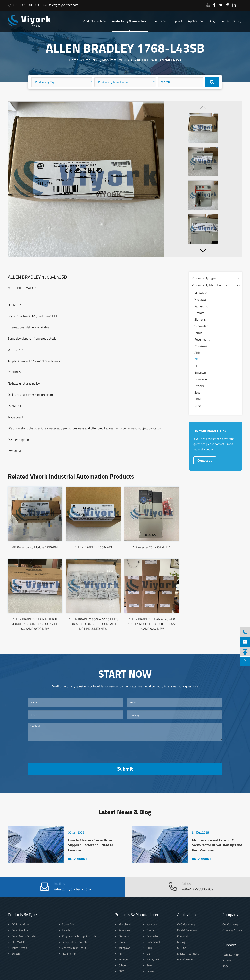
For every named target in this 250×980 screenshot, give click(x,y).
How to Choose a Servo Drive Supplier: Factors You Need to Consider (91, 845)
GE (196, 366)
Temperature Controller (75, 942)
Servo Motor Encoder (24, 936)
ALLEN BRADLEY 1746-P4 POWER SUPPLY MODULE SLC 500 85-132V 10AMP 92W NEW (152, 624)
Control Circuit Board (74, 948)
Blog (212, 21)
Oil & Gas (182, 948)
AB (130, 60)
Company (160, 21)
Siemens (200, 319)
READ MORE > (78, 859)
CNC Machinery (186, 924)
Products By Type (94, 21)
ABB (197, 353)
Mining (181, 942)
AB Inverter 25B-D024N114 (152, 547)
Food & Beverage (187, 930)
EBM (197, 399)
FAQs (225, 966)
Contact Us (228, 21)
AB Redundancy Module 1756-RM (35, 547)
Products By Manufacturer (130, 21)
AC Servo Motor (21, 924)
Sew (197, 392)
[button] (203, 251)
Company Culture (232, 930)
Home (74, 60)
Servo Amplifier (21, 930)
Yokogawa (201, 346)
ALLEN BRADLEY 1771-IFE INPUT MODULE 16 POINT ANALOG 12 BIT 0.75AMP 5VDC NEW (35, 624)
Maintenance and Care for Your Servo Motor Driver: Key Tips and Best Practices (217, 845)
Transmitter (69, 954)
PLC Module (18, 942)
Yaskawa (200, 300)
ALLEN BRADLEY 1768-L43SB (159, 60)
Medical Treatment (188, 954)
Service (227, 960)
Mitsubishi (201, 293)
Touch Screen (19, 948)
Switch (16, 954)
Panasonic (201, 306)
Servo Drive (69, 924)
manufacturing (186, 959)
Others (199, 386)
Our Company (230, 924)
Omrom (199, 313)
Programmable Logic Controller (80, 936)
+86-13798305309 (23, 5)
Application (196, 21)
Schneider (201, 326)
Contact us (205, 460)
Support (177, 21)
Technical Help (231, 955)
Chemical (182, 936)
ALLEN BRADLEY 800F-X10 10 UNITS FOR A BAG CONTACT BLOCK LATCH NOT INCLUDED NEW (93, 624)
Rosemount (202, 339)
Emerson (200, 372)
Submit (125, 769)
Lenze (198, 406)
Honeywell (201, 379)
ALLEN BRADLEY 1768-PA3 (93, 547)
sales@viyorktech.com (61, 5)
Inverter (67, 930)
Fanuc (198, 333)
